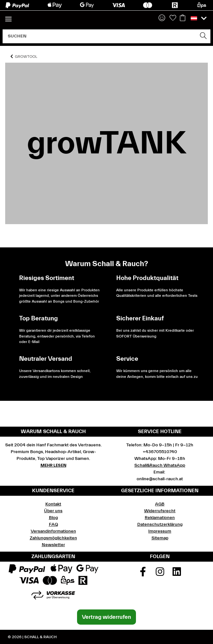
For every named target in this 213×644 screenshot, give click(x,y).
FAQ (53, 525)
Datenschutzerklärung (160, 525)
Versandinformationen (53, 531)
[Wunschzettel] (173, 18)
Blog (53, 518)
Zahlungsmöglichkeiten (53, 538)
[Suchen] (100, 36)
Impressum (160, 531)
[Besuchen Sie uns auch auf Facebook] (143, 574)
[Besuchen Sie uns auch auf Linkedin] (177, 574)
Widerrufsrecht (160, 511)
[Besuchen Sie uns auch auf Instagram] (160, 574)
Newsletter (53, 545)
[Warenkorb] (183, 18)
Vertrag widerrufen (106, 617)
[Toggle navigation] (8, 16)
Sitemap (160, 538)
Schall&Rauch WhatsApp (160, 465)
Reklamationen (160, 518)
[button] (162, 18)
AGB (160, 504)
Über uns (53, 511)
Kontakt (53, 504)
